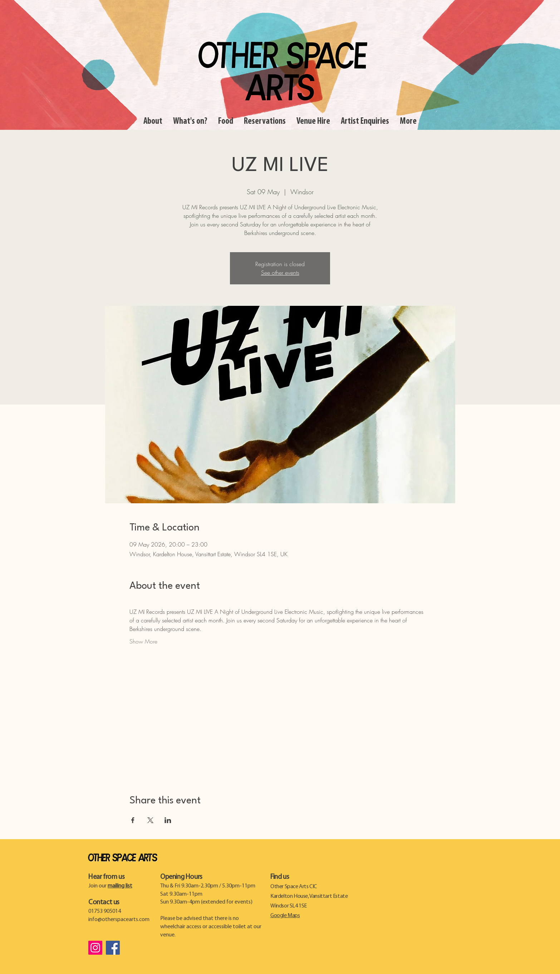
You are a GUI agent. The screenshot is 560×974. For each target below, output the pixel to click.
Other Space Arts (123, 858)
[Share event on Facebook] (133, 820)
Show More (143, 641)
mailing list (120, 886)
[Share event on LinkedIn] (168, 820)
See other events (280, 273)
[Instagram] (95, 948)
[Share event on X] (150, 820)
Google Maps (285, 916)
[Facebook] (113, 948)
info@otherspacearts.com (119, 920)
